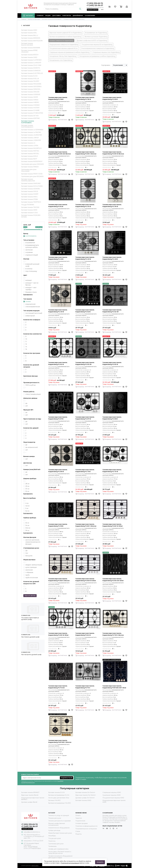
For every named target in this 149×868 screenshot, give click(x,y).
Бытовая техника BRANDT (30, 792)
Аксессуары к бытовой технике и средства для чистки (60, 852)
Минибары (52, 836)
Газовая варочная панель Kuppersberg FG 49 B (112, 258)
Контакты (67, 16)
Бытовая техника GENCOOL (31, 89)
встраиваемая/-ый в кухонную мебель (32, 246)
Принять (100, 862)
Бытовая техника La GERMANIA (32, 130)
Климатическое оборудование (59, 828)
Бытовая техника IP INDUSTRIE (32, 113)
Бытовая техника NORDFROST (32, 162)
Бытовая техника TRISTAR (30, 207)
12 (26, 344)
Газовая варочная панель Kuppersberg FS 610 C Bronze (86, 153)
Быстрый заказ (63, 120)
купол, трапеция (31, 567)
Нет (27, 553)
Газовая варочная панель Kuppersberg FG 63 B (112, 98)
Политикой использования (70, 863)
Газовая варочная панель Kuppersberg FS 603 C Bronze (59, 580)
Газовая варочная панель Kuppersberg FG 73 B (85, 471)
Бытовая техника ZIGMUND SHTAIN (31, 216)
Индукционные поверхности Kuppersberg (64, 44)
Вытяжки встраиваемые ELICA (59, 795)
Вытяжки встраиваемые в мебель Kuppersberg (65, 37)
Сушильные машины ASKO (112, 795)
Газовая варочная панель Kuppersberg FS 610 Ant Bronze (60, 153)
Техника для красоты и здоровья (59, 821)
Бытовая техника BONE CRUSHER (29, 51)
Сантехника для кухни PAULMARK (29, 170)
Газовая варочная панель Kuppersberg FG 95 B (58, 525)
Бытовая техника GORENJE (31, 94)
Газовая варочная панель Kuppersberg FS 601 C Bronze (86, 525)
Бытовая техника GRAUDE (30, 92)
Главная (40, 16)
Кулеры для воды (54, 830)
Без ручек (29, 556)
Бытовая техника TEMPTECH (31, 202)
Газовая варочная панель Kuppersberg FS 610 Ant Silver (113, 580)
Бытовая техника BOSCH (30, 55)
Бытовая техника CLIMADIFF (31, 63)
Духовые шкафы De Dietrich (85, 798)
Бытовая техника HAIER (30, 97)
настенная (29, 250)
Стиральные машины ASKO (112, 792)
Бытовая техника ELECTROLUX (32, 73)
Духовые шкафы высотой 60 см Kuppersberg (92, 41)
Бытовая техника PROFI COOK (32, 174)
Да (26, 551)
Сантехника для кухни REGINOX (32, 176)
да (26, 403)
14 (26, 347)
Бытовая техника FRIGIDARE (31, 84)
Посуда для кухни (55, 838)
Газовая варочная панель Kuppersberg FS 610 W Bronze (113, 153)
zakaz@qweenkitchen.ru (32, 832)
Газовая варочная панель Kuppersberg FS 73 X (85, 687)
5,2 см (27, 511)
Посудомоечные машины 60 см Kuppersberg (97, 44)
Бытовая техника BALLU (30, 35)
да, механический (32, 447)
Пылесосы (52, 841)
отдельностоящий (32, 255)
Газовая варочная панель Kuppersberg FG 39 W (112, 206)
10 (26, 339)
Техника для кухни (55, 818)
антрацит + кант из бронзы (32, 284)
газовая (28, 302)
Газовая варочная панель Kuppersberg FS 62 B (58, 206)
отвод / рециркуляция (33, 394)
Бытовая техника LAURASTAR (32, 135)
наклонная (29, 570)
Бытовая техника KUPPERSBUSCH (27, 126)
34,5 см (28, 528)
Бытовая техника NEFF (29, 159)
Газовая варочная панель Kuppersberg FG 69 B (112, 418)
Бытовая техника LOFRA (30, 146)
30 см (27, 489)
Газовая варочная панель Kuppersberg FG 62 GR (112, 311)
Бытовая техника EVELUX (30, 79)
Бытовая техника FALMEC (30, 81)
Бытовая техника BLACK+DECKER (27, 44)
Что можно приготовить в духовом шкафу (30, 619)
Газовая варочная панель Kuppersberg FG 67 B (58, 418)
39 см (27, 531)
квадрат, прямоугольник (34, 565)
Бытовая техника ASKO (29, 30)
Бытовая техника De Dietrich (85, 792)
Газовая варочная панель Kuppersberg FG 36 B (58, 98)
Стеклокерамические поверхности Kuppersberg (97, 48)
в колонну (29, 269)
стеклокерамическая (33, 307)
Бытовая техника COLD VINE (31, 65)
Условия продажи (82, 823)
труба (27, 575)
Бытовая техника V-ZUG (30, 213)
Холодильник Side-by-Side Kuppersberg (63, 56)
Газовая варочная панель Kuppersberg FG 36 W (85, 98)
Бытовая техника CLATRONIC (31, 60)
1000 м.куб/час (31, 385)
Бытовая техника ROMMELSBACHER (28, 180)
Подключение (80, 821)
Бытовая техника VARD (29, 210)
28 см (27, 484)
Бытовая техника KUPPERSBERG (28, 122)
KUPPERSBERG (31, 236)
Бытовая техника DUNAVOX (31, 71)
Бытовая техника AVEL (29, 33)
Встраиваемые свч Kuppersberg (96, 33)
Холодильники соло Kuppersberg (61, 60)
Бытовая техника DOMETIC (31, 68)
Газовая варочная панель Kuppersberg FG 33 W (85, 206)
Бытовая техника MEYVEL (30, 154)
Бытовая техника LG (28, 143)
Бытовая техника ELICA (29, 76)
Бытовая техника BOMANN (31, 48)
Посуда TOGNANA (28, 205)
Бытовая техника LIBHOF (30, 138)
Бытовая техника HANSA (30, 100)
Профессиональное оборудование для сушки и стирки (60, 857)
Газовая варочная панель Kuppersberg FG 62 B (85, 311)
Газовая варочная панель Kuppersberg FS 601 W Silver (113, 525)
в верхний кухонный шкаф (32, 265)
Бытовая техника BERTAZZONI (32, 41)
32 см (27, 491)
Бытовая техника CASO (29, 57)
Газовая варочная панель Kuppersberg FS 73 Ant (58, 687)
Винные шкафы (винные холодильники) (57, 824)
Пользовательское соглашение (86, 829)
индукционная (30, 304)
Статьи (78, 831)
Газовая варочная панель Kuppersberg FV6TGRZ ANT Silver (114, 687)
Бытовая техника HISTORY (30, 108)
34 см (27, 525)
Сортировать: (106, 65)
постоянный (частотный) (34, 313)
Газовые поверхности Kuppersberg (61, 41)
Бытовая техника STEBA (30, 199)
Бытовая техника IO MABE (30, 110)
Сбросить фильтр (30, 596)
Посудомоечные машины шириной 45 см (63, 48)
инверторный (30, 316)
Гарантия (79, 818)
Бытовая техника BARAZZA (31, 38)
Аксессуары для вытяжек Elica (59, 798)
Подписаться (66, 778)
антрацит (29, 280)
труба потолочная (32, 578)
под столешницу (31, 271)
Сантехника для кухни (56, 844)
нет (27, 406)
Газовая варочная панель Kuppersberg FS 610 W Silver (58, 634)
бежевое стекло (31, 292)
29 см (27, 486)
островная (29, 252)
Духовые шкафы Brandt (29, 802)
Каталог (28, 16)
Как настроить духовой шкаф (31, 655)
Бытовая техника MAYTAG (30, 151)
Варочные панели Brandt (30, 795)
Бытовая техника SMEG (29, 197)
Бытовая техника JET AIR (30, 116)
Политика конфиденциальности (86, 826)
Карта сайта (35, 865)
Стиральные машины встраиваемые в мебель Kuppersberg (69, 52)
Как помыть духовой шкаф (30, 637)
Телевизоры (52, 846)
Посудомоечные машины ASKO (113, 798)
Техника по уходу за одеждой (59, 815)
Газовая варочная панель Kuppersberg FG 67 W (85, 418)
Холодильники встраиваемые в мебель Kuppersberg (97, 56)
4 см (27, 503)
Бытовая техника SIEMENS (31, 189)
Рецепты (78, 834)
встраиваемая (30, 243)
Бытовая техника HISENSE (30, 105)
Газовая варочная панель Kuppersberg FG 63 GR (85, 363)
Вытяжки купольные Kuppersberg (96, 37)
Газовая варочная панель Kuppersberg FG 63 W (112, 363)
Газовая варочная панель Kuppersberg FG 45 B (58, 258)
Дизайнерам (78, 16)
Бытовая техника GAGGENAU (31, 87)
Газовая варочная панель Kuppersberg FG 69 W (58, 471)
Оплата (78, 815)
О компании (90, 16)
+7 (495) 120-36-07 (95, 5)
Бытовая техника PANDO (30, 167)
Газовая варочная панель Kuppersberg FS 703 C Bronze (113, 634)
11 (26, 342)
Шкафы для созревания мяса (58, 849)
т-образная (29, 572)
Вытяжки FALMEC (55, 800)
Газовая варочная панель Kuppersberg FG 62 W (58, 363)
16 (26, 349)
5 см (27, 508)
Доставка (56, 16)
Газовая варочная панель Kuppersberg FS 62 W (85, 634)
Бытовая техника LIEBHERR (31, 140)
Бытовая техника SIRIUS (30, 191)
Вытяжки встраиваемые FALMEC (60, 803)
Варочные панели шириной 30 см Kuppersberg (66, 33)
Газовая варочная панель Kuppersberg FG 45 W (85, 258)
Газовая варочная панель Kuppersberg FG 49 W (58, 311)
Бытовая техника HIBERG (30, 102)
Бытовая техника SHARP (30, 194)
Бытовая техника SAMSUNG (31, 183)
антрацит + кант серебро (31, 289)
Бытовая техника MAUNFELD (31, 148)
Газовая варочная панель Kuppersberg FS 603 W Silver (86, 580)
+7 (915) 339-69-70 (95, 3)
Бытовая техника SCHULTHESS (32, 186)
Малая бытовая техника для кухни (60, 833)
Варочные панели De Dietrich (86, 795)
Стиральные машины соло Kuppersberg (106, 52)
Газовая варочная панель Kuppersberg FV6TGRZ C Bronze (60, 741)
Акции (48, 16)
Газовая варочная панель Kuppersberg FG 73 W (112, 471)
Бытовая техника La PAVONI (31, 132)
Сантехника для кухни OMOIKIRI (33, 164)
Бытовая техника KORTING (31, 118)
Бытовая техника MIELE (30, 156)
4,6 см (27, 506)
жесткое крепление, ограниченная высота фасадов (33, 542)
